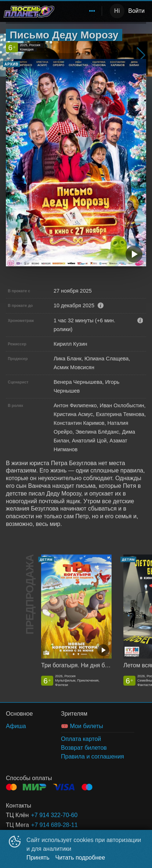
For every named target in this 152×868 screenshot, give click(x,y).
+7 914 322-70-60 (54, 815)
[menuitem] (92, 11)
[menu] (79, 11)
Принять (38, 858)
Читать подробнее (80, 858)
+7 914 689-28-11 (55, 825)
